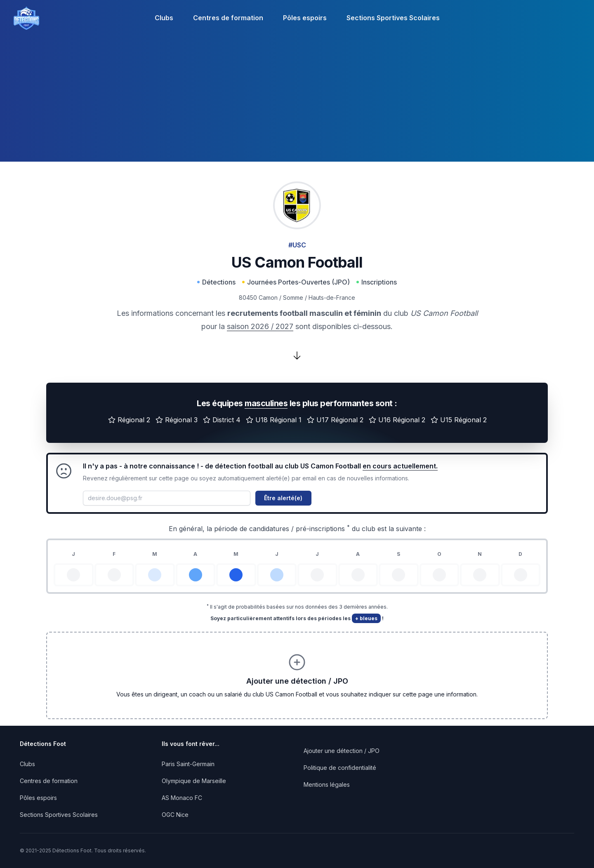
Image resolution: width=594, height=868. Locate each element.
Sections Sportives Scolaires (393, 18)
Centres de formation (228, 18)
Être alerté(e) (283, 498)
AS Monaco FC (182, 798)
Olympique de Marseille (194, 781)
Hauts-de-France (332, 298)
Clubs (164, 18)
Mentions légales (327, 784)
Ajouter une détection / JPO (342, 751)
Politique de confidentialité (340, 768)
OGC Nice (175, 815)
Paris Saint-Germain (188, 764)
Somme (293, 298)
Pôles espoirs (305, 18)
